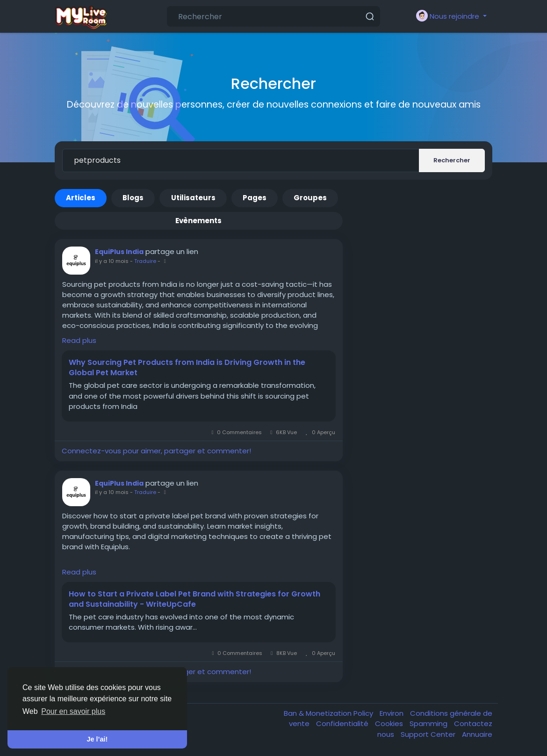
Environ (392, 713)
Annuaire (477, 734)
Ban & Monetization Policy (329, 713)
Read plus (79, 340)
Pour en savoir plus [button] (73, 711)
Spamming (429, 723)
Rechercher (452, 160)
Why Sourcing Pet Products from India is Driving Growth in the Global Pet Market (187, 368)
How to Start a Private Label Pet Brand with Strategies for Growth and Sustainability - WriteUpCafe (194, 599)
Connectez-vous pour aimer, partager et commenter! (156, 451)
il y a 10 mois (112, 261)
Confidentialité (343, 723)
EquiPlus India (119, 252)
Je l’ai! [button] (97, 739)
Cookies (390, 723)
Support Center (429, 734)
